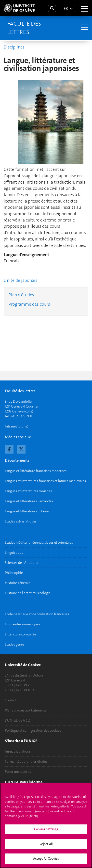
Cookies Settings (46, 832)
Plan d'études (21, 295)
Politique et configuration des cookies (33, 730)
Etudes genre (14, 644)
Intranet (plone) (17, 426)
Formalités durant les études (26, 761)
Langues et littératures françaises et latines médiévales (45, 481)
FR (66, 8)
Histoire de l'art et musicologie (28, 593)
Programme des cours (29, 304)
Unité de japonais (20, 280)
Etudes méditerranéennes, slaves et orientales (39, 542)
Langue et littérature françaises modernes (36, 471)
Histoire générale (18, 583)
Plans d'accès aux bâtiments (26, 710)
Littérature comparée (20, 634)
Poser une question (19, 772)
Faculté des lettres (24, 28)
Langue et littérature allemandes (29, 501)
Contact (11, 700)
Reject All (46, 847)
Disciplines (14, 47)
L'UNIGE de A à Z (18, 720)
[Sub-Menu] (84, 28)
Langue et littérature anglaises (27, 511)
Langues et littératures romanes (28, 491)
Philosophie (14, 573)
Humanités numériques (22, 624)
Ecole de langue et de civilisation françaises (37, 614)
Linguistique (14, 552)
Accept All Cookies (46, 862)
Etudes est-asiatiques (21, 521)
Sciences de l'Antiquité (22, 563)
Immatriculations (18, 751)
